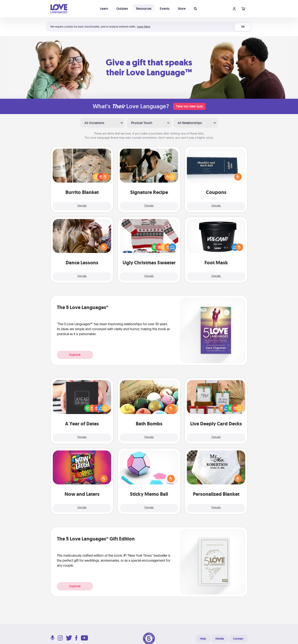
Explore (75, 355)
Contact (238, 639)
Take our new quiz (189, 106)
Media (220, 639)
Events (165, 9)
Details (82, 206)
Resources (144, 9)
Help (203, 639)
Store (182, 9)
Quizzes (122, 9)
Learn (104, 9)
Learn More (144, 27)
